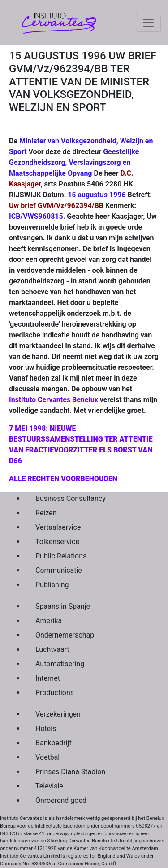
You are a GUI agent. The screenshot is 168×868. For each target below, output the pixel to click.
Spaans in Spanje (63, 606)
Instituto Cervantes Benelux (54, 400)
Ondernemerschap (65, 635)
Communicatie (59, 570)
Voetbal (47, 757)
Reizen (46, 513)
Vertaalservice (58, 527)
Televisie (49, 786)
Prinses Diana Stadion (70, 772)
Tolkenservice (57, 542)
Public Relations (61, 556)
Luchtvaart (52, 649)
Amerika (49, 621)
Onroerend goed (61, 800)
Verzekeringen (58, 714)
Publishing (52, 585)
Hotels (46, 728)
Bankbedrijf (54, 743)
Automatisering (60, 664)
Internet (48, 678)
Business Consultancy (71, 498)
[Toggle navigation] (148, 23)
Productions (55, 693)
